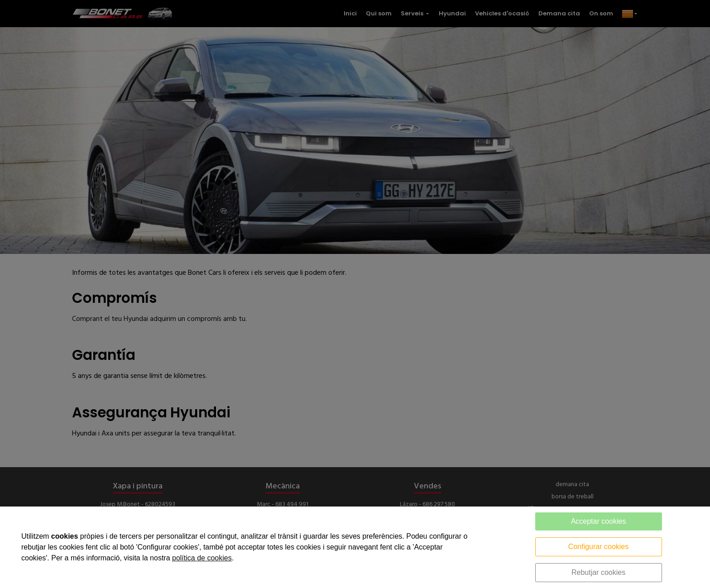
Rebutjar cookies (598, 572)
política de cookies (202, 558)
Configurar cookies (598, 547)
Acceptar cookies (599, 521)
